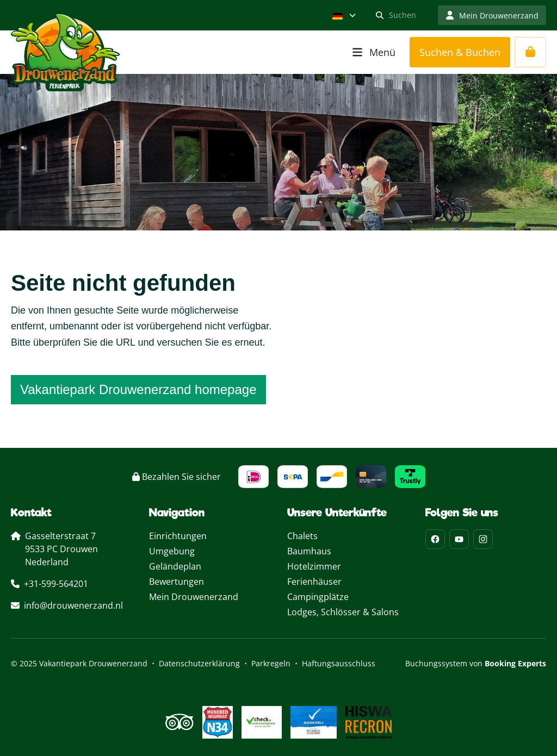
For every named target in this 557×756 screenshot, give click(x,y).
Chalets (302, 536)
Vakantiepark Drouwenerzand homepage (138, 389)
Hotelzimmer (314, 566)
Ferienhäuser (314, 582)
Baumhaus (309, 551)
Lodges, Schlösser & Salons (343, 612)
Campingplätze (318, 597)
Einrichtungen (178, 536)
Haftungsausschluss (339, 663)
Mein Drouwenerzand (194, 597)
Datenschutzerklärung (199, 663)
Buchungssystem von (476, 663)
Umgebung (172, 551)
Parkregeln (271, 663)
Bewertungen (177, 582)
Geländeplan (175, 566)
